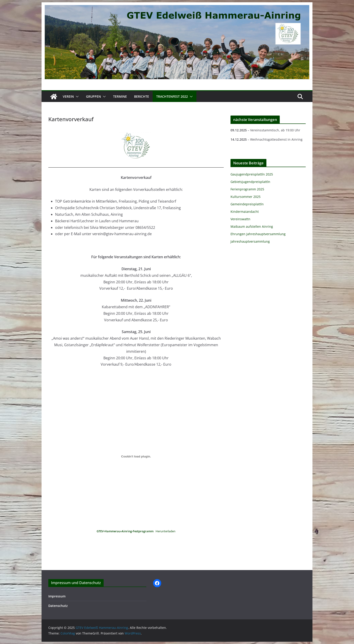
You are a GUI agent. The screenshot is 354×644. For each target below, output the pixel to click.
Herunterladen (165, 531)
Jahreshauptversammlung (250, 241)
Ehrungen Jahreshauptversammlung (258, 234)
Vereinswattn (240, 219)
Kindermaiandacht (245, 212)
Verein (68, 96)
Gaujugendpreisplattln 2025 (252, 174)
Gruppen (93, 96)
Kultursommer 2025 (246, 197)
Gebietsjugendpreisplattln (250, 182)
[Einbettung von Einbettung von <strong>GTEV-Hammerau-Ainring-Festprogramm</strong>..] (136, 456)
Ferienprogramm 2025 (247, 189)
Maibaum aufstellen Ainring (252, 226)
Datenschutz (58, 606)
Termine (120, 96)
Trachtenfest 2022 (172, 96)
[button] (76, 97)
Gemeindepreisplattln (247, 204)
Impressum (57, 596)
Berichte (142, 96)
